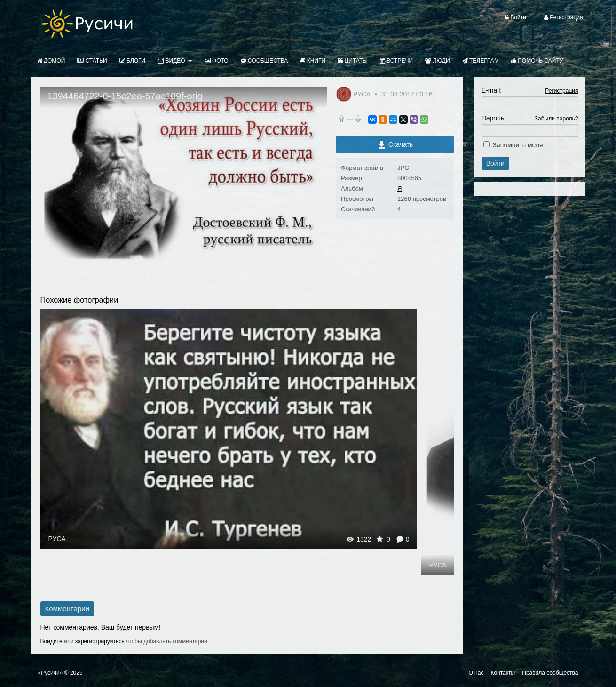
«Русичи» (51, 673)
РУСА (363, 94)
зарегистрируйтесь (100, 641)
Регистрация (561, 91)
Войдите (51, 641)
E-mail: (492, 90)
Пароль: (494, 118)
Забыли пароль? (557, 119)
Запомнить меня (518, 145)
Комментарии (67, 609)
